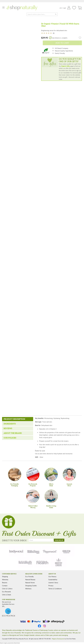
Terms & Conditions (55, 589)
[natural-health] (25, 562)
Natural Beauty (30, 580)
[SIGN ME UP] (59, 540)
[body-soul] (16, 551)
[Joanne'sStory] (69, 474)
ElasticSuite (17, 643)
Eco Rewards (6, 592)
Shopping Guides (31, 586)
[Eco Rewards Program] (33, 474)
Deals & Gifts (66, 66)
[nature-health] (42, 562)
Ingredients (10, 424)
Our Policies (10, 438)
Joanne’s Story (53, 583)
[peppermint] (50, 551)
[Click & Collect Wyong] (33, 496)
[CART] (80, 8)
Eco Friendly (29, 576)
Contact (5, 586)
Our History (52, 576)
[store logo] (22, 8)
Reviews (8, 428)
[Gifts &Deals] (51, 474)
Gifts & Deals (7, 595)
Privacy (51, 586)
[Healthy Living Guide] (51, 496)
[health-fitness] (33, 551)
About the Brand (13, 433)
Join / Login (63, 8)
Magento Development (58, 639)
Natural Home (30, 583)
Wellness (28, 589)
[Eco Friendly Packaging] (15, 474)
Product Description (14, 419)
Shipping (5, 576)
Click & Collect (7, 589)
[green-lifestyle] (67, 551)
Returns (5, 583)
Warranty (5, 580)
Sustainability (53, 580)
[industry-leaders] (59, 562)
